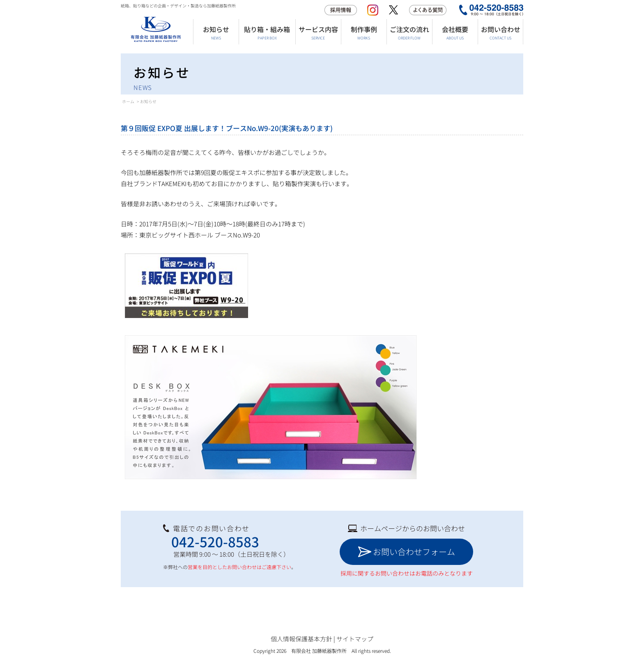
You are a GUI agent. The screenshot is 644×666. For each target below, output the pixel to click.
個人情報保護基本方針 (301, 639)
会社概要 (455, 33)
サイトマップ (355, 639)
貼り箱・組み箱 (267, 33)
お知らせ (216, 33)
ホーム (128, 101)
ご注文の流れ (409, 33)
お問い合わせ (500, 33)
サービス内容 (318, 33)
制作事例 (364, 33)
